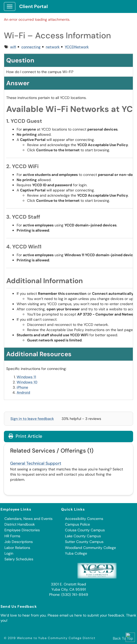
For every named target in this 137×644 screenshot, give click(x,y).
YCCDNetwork (77, 47)
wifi (13, 47)
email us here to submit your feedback (92, 615)
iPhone (22, 387)
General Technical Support (36, 463)
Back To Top (123, 638)
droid (26, 392)
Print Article (25, 436)
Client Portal (34, 6)
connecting (31, 47)
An (19, 392)
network (53, 47)
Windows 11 (26, 377)
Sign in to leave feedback (32, 419)
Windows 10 (27, 382)
